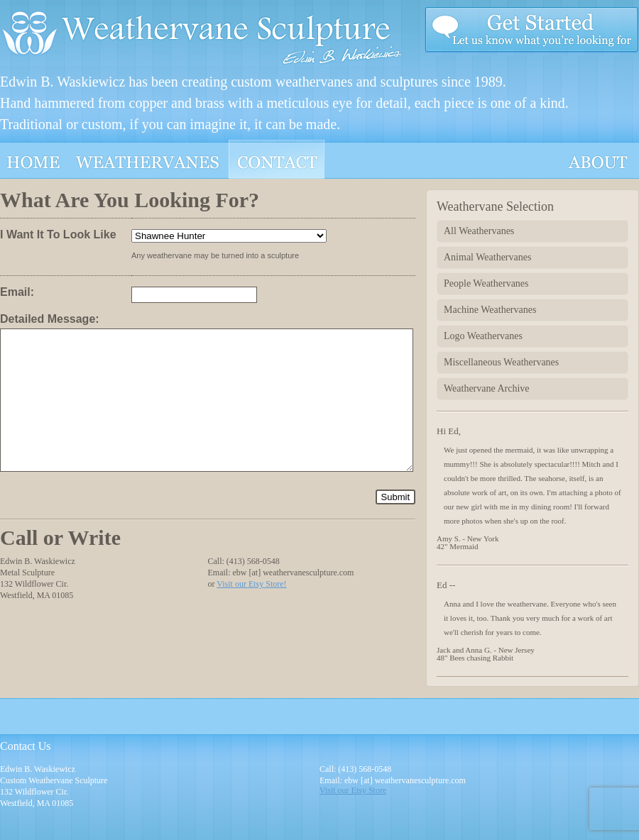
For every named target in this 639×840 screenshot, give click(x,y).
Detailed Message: (50, 319)
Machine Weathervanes (490, 310)
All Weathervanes (479, 231)
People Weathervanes (486, 283)
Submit (395, 497)
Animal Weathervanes (487, 257)
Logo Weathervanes (483, 336)
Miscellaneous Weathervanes (501, 362)
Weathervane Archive (487, 388)
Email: (17, 292)
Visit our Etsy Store (353, 790)
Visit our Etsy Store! (251, 584)
